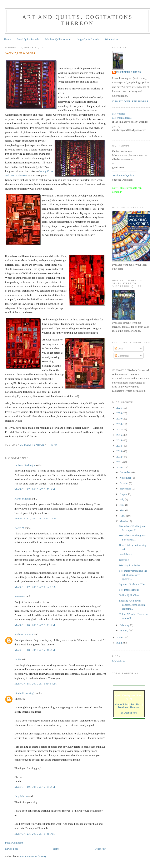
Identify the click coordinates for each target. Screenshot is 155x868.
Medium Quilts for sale (58, 39)
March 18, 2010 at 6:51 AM (35, 625)
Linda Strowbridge (25, 693)
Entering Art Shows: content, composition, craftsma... (132, 605)
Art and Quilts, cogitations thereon (77, 20)
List (132, 705)
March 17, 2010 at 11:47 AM (36, 587)
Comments (122, 356)
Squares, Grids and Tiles (132, 584)
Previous (123, 707)
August (124, 494)
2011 (119, 462)
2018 (119, 424)
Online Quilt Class (129, 595)
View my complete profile (130, 101)
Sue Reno (20, 596)
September (126, 489)
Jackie (18, 659)
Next (139, 705)
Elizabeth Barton (129, 72)
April (123, 516)
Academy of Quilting (124, 175)
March (123, 521)
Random (135, 707)
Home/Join (121, 705)
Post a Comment (14, 843)
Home (7, 39)
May (122, 510)
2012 (119, 457)
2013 (119, 451)
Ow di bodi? (126, 554)
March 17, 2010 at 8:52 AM (35, 489)
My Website (119, 661)
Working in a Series (130, 565)
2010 (119, 467)
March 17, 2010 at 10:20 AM (36, 518)
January (124, 630)
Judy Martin (21, 796)
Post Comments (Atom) (33, 856)
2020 (119, 413)
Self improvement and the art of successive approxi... (133, 575)
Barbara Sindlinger (25, 465)
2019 (119, 419)
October (124, 483)
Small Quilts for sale (28, 39)
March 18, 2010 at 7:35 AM (35, 650)
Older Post (100, 849)
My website (119, 114)
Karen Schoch (22, 499)
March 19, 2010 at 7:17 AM (35, 787)
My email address (122, 118)
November (126, 478)
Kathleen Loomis (24, 634)
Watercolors (111, 39)
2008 (119, 643)
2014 (119, 446)
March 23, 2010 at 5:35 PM (35, 834)
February (125, 625)
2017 (119, 429)
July (122, 499)
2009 (119, 637)
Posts (119, 349)
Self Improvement (129, 590)
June (122, 505)
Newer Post (11, 849)
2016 (119, 435)
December (126, 472)
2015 (119, 440)
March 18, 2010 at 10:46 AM (36, 684)
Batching (124, 560)
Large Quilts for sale (88, 39)
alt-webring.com (129, 713)
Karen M (19, 528)
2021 (119, 408)
